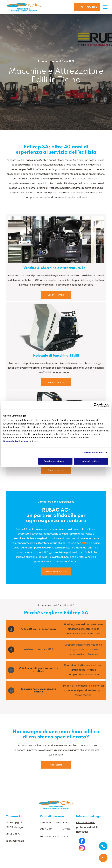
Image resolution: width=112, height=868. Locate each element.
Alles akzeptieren (91, 461)
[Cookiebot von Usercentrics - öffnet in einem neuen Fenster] (96, 405)
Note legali (82, 832)
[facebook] (82, 841)
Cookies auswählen (93, 452)
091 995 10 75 (13, 834)
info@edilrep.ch (15, 841)
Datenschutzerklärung (16, 441)
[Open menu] (105, 7)
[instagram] (82, 848)
